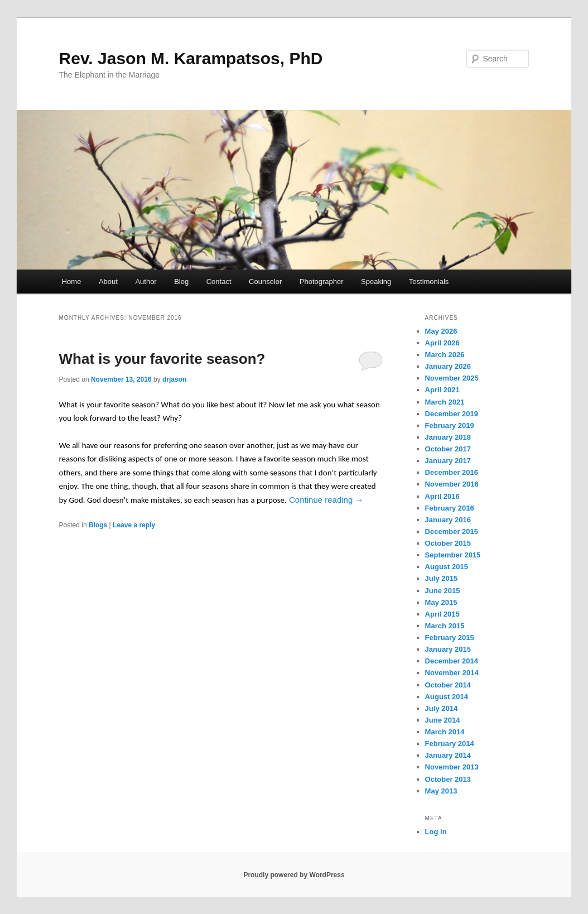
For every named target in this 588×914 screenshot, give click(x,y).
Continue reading (326, 500)
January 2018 (448, 437)
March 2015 (445, 626)
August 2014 (447, 697)
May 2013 (441, 791)
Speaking (376, 282)
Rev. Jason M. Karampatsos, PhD (191, 58)
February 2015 (450, 638)
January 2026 (448, 366)
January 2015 (448, 649)
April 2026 (442, 343)
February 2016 (450, 508)
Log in (436, 832)
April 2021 (442, 390)
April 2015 (442, 614)
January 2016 (448, 520)
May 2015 (441, 602)
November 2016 (452, 484)
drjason (174, 379)
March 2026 (445, 355)
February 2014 (450, 744)
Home (72, 282)
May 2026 (441, 331)
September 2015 (453, 555)
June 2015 (443, 591)
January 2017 (448, 461)
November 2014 (452, 673)
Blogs (98, 525)
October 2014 (448, 685)
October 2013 (448, 779)
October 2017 (448, 449)
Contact (219, 282)
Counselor (265, 282)
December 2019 (452, 414)
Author (146, 282)
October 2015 (448, 543)
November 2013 (452, 767)
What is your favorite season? (162, 359)
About (108, 282)
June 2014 (443, 720)
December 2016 (452, 472)
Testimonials (429, 282)
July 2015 (442, 578)
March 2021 (445, 402)
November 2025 (452, 378)
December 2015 (452, 531)
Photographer (322, 282)
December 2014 (452, 661)
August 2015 (447, 567)
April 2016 (442, 496)
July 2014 (442, 708)
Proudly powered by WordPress (294, 875)
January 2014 (448, 755)
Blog (181, 282)
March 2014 (445, 732)
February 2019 (450, 425)
